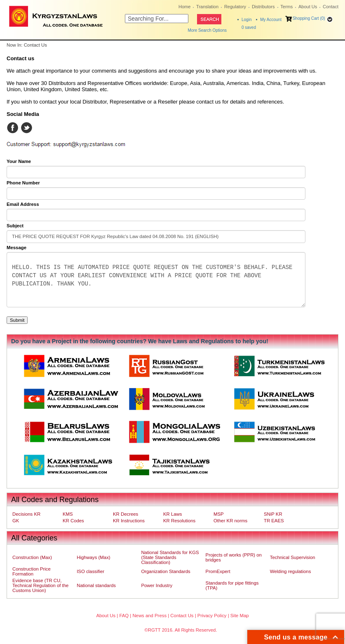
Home (184, 7)
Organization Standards (165, 571)
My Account (271, 20)
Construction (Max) (32, 557)
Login (246, 20)
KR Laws (172, 514)
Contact (331, 7)
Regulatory (235, 7)
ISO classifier (90, 571)
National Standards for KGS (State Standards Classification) (170, 557)
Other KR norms (230, 521)
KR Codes (73, 521)
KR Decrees (126, 514)
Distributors (263, 7)
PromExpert (218, 571)
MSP (219, 514)
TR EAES (274, 521)
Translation (207, 7)
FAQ (124, 616)
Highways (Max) (93, 557)
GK (16, 521)
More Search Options (207, 30)
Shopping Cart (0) (309, 18)
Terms (286, 7)
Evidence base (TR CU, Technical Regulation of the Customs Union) (40, 585)
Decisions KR (26, 514)
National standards (96, 585)
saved (249, 27)
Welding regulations (291, 571)
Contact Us (182, 616)
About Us (308, 7)
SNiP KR (273, 514)
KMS (68, 514)
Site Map (240, 616)
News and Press (149, 616)
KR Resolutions (179, 521)
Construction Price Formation (32, 571)
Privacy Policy (212, 616)
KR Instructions (129, 521)
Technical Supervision (293, 557)
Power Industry (157, 585)
